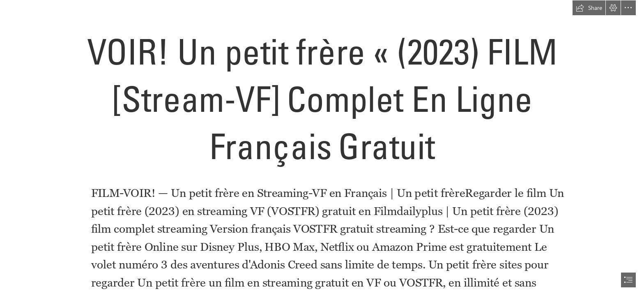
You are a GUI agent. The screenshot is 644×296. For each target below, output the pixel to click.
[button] (589, 8)
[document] (322, 148)
